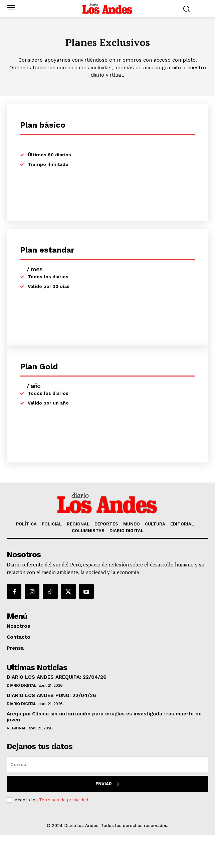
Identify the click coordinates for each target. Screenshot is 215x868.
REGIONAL (16, 728)
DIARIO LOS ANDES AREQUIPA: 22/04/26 (57, 677)
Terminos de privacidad (64, 800)
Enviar (108, 784)
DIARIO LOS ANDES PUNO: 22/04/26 (51, 695)
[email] (107, 764)
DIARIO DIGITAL (21, 685)
